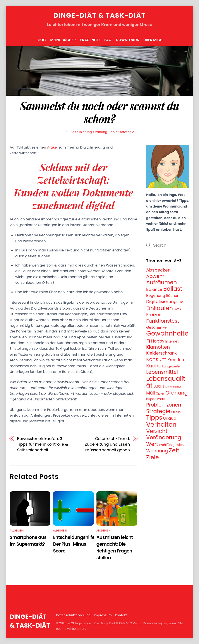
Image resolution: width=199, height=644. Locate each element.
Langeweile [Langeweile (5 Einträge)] (171, 366)
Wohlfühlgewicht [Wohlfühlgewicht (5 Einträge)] (172, 445)
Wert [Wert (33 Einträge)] (152, 444)
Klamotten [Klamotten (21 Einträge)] (158, 347)
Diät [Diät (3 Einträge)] (180, 302)
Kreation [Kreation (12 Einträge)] (176, 360)
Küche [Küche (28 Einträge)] (154, 366)
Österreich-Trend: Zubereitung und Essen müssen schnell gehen (107, 444)
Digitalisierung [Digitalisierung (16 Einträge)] (161, 301)
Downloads (127, 40)
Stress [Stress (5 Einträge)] (176, 412)
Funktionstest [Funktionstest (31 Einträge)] (163, 321)
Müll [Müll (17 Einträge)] (151, 393)
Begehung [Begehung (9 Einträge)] (156, 296)
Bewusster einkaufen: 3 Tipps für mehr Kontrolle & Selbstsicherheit (43, 444)
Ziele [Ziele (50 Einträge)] (153, 457)
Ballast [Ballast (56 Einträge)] (173, 289)
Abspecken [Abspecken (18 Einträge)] (158, 270)
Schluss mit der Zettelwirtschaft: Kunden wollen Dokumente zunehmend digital (74, 186)
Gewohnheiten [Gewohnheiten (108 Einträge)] (167, 337)
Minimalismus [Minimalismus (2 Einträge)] (173, 387)
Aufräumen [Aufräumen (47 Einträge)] (162, 282)
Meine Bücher (63, 40)
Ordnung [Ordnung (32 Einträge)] (177, 393)
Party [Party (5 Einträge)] (161, 399)
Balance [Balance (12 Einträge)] (154, 289)
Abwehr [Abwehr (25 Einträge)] (155, 276)
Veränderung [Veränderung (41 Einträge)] (164, 437)
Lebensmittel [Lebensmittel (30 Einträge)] (162, 372)
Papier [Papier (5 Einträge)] (151, 399)
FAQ (108, 40)
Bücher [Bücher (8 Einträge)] (172, 296)
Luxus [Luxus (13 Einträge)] (159, 386)
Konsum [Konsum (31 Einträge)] (156, 359)
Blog (41, 40)
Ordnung (100, 132)
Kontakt (121, 615)
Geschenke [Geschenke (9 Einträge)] (156, 327)
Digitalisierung (81, 132)
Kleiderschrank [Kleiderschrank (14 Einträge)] (161, 353)
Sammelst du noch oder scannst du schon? (100, 112)
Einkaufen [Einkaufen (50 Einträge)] (160, 308)
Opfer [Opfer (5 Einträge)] (160, 393)
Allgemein (17, 531)
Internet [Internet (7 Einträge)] (172, 341)
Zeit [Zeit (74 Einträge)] (174, 450)
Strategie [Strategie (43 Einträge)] (158, 411)
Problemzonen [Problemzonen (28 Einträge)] (164, 405)
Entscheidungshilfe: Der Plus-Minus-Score (74, 544)
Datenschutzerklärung (73, 615)
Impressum (103, 615)
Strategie (127, 132)
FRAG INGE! (90, 40)
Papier (114, 132)
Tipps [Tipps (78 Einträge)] (154, 418)
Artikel (52, 147)
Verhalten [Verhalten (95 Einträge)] (161, 424)
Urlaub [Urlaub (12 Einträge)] (170, 418)
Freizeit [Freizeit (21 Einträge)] (154, 315)
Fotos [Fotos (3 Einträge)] (177, 309)
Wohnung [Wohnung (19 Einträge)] (157, 451)
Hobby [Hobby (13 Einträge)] (158, 341)
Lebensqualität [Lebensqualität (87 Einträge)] (166, 382)
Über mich (153, 40)
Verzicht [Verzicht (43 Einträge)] (157, 431)
